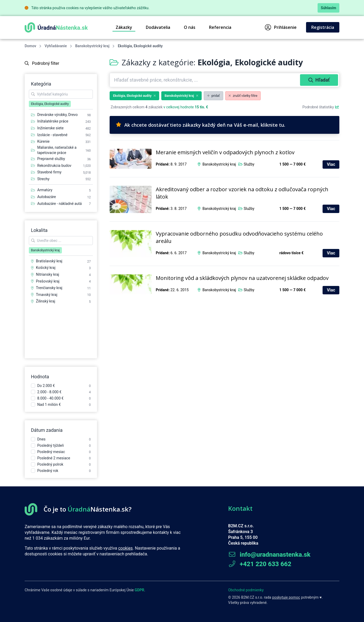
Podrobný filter (42, 63)
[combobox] (205, 80)
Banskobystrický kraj (92, 46)
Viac (331, 164)
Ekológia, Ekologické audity (134, 96)
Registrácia (323, 27)
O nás (190, 27)
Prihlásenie (281, 27)
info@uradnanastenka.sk (269, 555)
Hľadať (319, 80)
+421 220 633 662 (260, 564)
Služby (249, 164)
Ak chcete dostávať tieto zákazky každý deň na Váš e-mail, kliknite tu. (200, 125)
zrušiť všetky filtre (243, 96)
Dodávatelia (158, 27)
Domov (30, 46)
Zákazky (124, 27)
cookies (125, 548)
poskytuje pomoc (286, 597)
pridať (213, 96)
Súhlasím (328, 8)
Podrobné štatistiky (321, 107)
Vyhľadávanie (56, 46)
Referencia (220, 27)
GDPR (139, 590)
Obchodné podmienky (246, 590)
